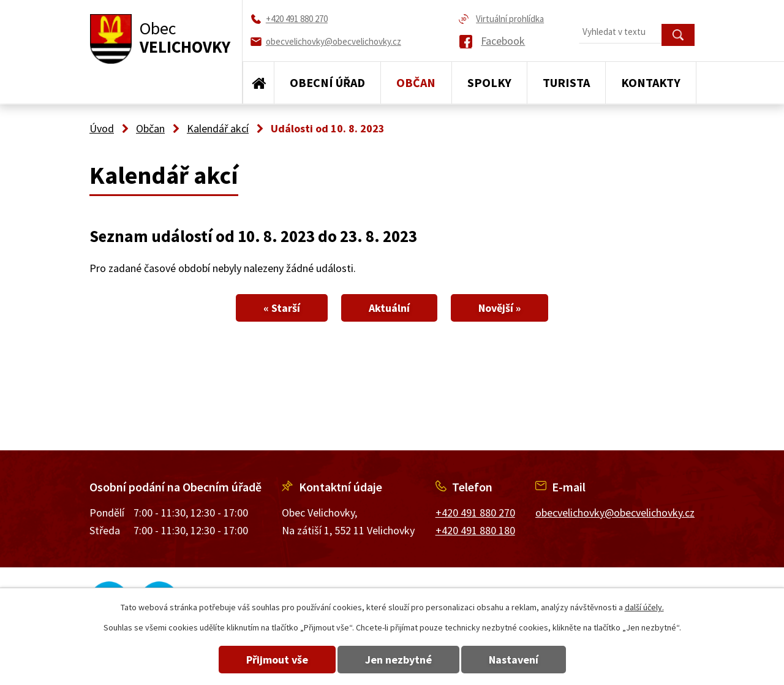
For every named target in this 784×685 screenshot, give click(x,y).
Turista (566, 82)
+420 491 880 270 (475, 513)
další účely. (644, 607)
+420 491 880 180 (475, 530)
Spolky (489, 82)
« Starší (282, 308)
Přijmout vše (277, 660)
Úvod (258, 83)
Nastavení (514, 660)
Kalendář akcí (218, 128)
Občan (416, 82)
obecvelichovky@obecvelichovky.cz (615, 513)
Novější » (499, 308)
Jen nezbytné (398, 660)
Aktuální (389, 308)
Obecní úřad (327, 82)
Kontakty (651, 82)
